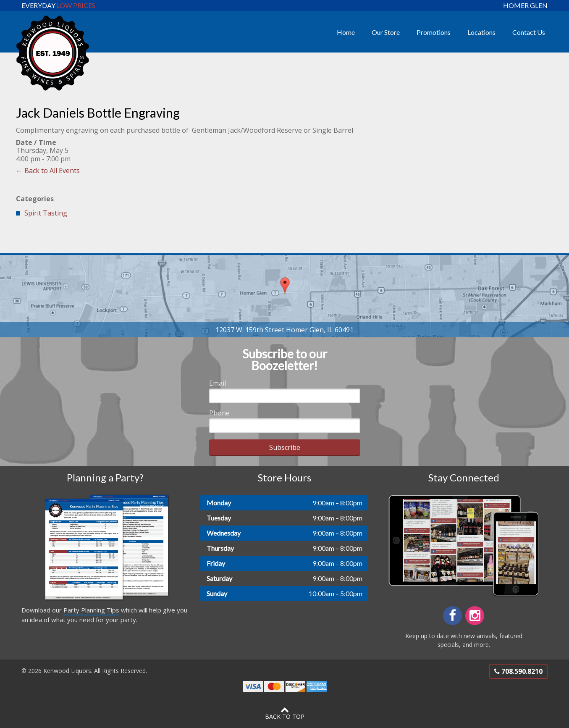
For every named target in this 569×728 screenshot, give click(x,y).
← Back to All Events (48, 171)
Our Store (386, 32)
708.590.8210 (518, 671)
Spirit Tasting (46, 213)
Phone (219, 413)
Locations (481, 32)
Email (218, 383)
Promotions (434, 32)
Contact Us (529, 32)
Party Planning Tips (91, 610)
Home (346, 32)
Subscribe (285, 447)
